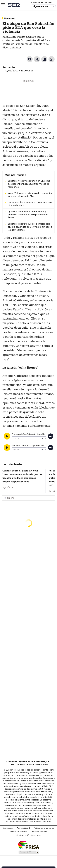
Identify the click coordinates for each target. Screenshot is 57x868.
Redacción (9, 67)
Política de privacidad (44, 828)
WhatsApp (52, 59)
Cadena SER (14, 5)
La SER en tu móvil (39, 832)
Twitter (37, 59)
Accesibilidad (23, 828)
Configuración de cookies (28, 835)
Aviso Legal (8, 828)
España (11, 498)
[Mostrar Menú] (3, 5)
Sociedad (10, 18)
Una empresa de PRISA (29, 845)
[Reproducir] (7, 436)
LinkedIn (44, 59)
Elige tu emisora (41, 6)
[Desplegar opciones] (51, 436)
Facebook (30, 59)
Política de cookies (18, 832)
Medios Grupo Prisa (29, 852)
